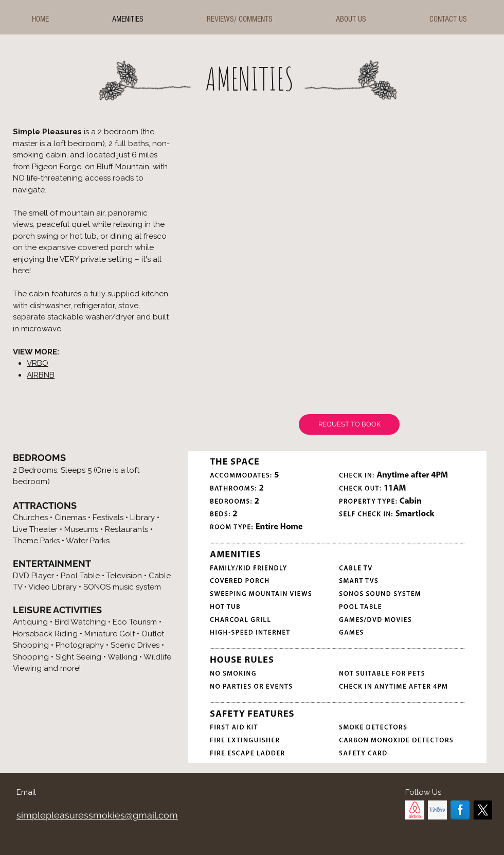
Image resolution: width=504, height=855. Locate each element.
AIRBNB (41, 375)
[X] (483, 810)
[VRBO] (437, 810)
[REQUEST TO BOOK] (349, 424)
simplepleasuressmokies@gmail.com (97, 815)
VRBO (38, 363)
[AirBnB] (415, 810)
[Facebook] (460, 810)
